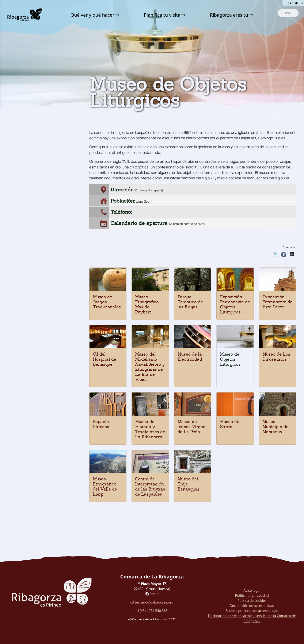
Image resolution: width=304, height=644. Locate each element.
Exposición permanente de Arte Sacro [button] (40, 253)
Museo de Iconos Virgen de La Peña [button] (44, 182)
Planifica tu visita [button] (162, 15)
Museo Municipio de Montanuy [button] (39, 289)
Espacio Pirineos (101, 424)
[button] (117, 15)
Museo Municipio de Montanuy (275, 427)
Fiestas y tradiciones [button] (33, 328)
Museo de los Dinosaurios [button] (35, 209)
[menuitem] (96, 15)
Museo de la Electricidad (190, 357)
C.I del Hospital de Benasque (104, 359)
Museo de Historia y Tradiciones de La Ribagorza (150, 429)
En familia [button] (24, 346)
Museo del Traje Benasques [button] (37, 319)
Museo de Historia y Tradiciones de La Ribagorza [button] (43, 192)
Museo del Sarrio (230, 424)
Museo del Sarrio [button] (28, 174)
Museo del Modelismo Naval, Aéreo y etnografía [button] (45, 234)
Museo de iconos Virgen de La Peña (191, 427)
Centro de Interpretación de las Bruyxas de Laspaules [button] (40, 310)
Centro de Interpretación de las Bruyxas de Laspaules (150, 487)
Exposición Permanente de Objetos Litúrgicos (235, 304)
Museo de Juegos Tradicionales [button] (40, 166)
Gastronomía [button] (27, 337)
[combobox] (288, 13)
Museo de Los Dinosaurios (276, 357)
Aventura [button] (23, 98)
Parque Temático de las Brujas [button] (39, 274)
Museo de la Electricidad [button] (35, 224)
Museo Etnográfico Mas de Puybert (147, 304)
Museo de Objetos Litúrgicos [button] (38, 217)
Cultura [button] (21, 108)
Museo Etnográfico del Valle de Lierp (105, 487)
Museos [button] (20, 158)
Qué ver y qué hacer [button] (92, 15)
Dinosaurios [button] (24, 150)
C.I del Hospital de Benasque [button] (38, 243)
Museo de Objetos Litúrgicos (230, 359)
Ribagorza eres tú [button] (229, 15)
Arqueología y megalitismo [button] (39, 142)
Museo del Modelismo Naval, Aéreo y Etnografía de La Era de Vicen (150, 367)
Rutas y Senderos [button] (32, 355)
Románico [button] (23, 125)
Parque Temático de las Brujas (190, 302)
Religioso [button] (22, 133)
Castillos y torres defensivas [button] (40, 116)
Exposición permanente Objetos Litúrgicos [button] (40, 264)
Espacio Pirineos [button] (28, 201)
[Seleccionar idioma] (293, 3)
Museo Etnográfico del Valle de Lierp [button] (40, 299)
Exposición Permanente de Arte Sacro (277, 302)
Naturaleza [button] (25, 89)
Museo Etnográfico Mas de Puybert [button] (43, 281)
